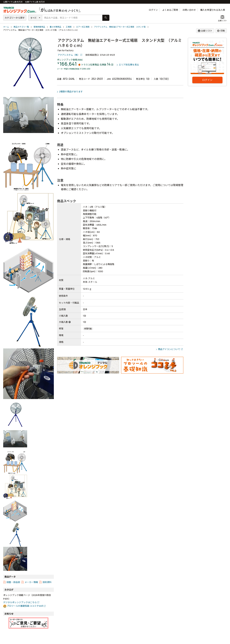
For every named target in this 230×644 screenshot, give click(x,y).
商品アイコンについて (169, 349)
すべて (34, 18)
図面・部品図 (13, 582)
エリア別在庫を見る (129, 65)
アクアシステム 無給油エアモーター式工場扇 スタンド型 (120, 27)
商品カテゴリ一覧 (21, 27)
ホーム (6, 27)
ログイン (153, 10)
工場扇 (69, 27)
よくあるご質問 (170, 10)
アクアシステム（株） (69, 55)
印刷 (221, 31)
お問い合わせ (189, 10)
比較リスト (205, 31)
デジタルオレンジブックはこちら (20, 602)
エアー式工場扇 (83, 27)
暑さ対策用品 (55, 27)
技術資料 (47, 582)
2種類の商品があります (71, 92)
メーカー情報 (31, 582)
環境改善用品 (39, 27)
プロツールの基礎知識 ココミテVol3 (25, 606)
